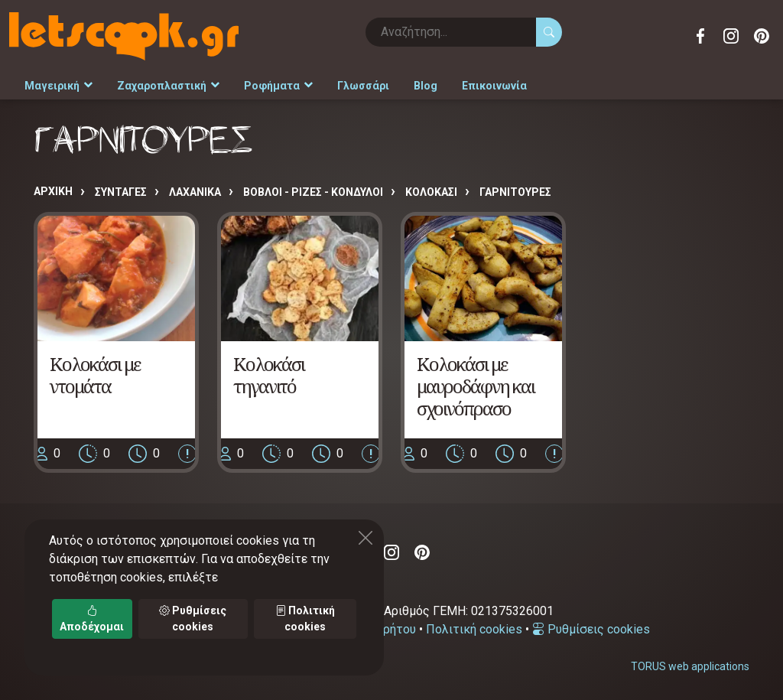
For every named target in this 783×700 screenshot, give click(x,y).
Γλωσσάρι (363, 86)
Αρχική (53, 191)
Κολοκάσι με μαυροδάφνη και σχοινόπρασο (476, 386)
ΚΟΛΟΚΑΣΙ (431, 192)
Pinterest (762, 36)
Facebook (700, 36)
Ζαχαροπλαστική (168, 86)
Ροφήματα (278, 86)
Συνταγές (121, 192)
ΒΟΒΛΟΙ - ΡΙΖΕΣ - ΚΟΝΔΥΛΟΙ (313, 192)
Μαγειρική (58, 86)
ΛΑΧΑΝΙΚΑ (195, 192)
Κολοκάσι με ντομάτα (95, 375)
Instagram (731, 36)
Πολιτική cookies (474, 629)
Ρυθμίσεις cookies (591, 629)
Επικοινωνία (494, 86)
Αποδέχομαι (92, 619)
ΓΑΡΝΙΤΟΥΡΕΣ (515, 192)
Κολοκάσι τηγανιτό (269, 375)
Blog (426, 86)
